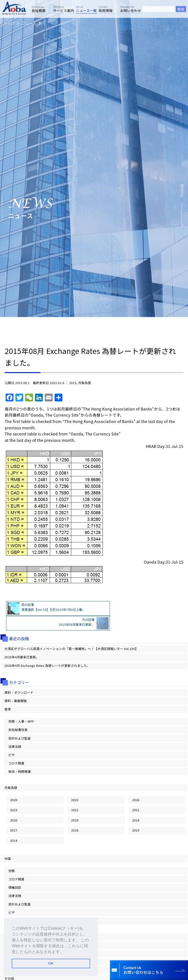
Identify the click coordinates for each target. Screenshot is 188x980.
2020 (14, 805)
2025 (75, 785)
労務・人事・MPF (21, 706)
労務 (12, 856)
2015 (73, 383)
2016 (75, 815)
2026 (14, 785)
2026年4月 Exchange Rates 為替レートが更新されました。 (47, 650)
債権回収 (15, 872)
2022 (75, 795)
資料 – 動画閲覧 (16, 686)
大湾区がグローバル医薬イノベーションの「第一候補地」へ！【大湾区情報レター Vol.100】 (71, 634)
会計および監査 (20, 723)
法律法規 (15, 731)
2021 (136, 795)
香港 (8, 694)
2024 (136, 785)
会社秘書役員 (18, 715)
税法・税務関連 (20, 756)
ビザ (12, 740)
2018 (136, 805)
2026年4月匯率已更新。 (22, 642)
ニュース (29, 23)
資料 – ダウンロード (19, 677)
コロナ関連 (16, 748)
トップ (9, 23)
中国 (8, 843)
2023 (14, 795)
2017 (14, 815)
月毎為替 (84, 383)
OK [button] (51, 963)
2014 (14, 825)
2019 (75, 805)
